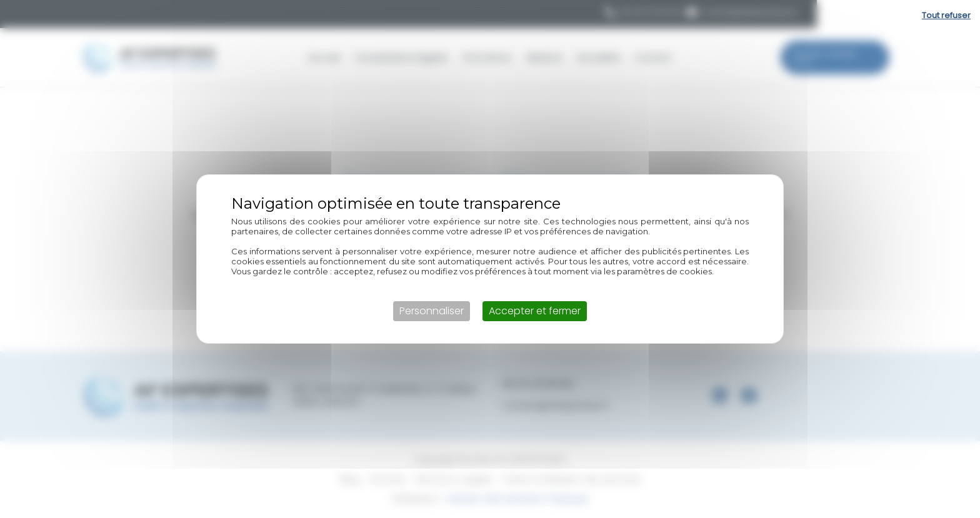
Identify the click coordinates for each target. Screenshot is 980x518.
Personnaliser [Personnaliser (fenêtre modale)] (432, 311)
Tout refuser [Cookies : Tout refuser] (946, 15)
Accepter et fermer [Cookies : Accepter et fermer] (535, 311)
